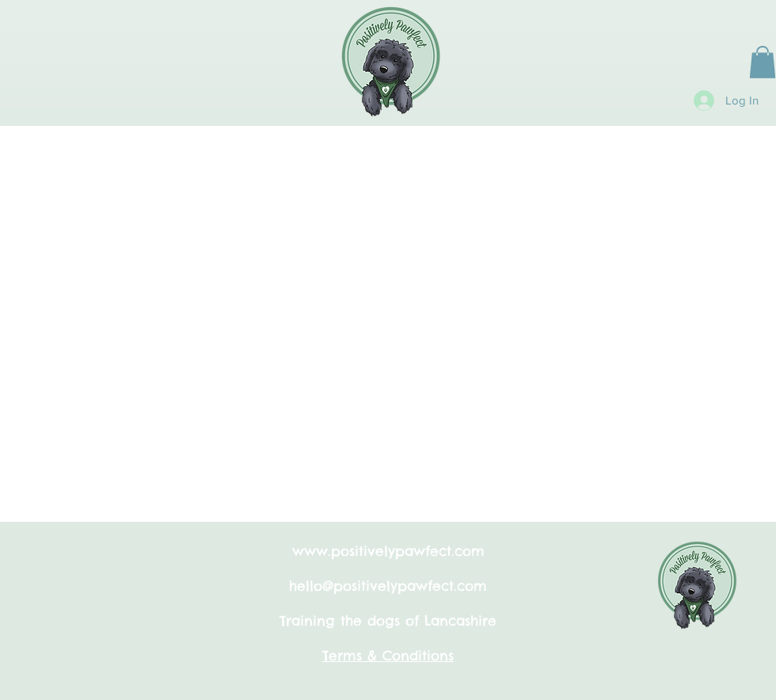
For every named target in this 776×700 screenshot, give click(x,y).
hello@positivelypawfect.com (388, 586)
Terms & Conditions (388, 656)
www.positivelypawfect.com (388, 551)
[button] (763, 62)
